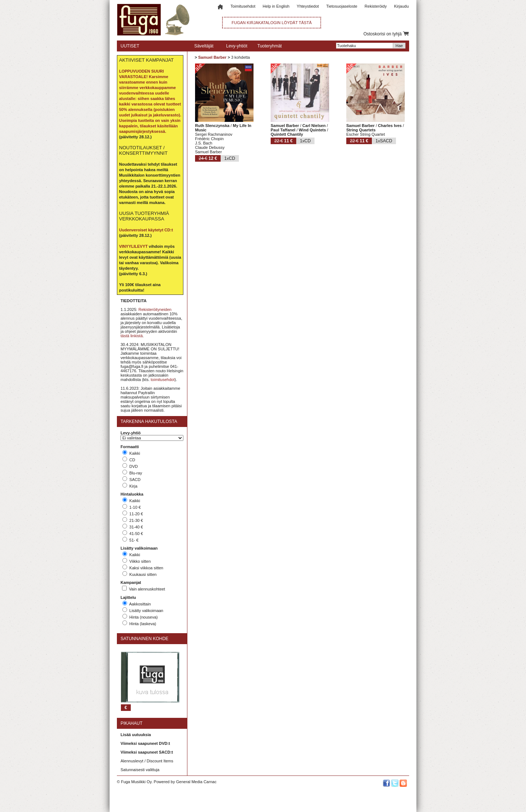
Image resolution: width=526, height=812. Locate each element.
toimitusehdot (163, 380)
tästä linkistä (132, 336)
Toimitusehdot (243, 6)
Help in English (276, 6)
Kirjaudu (401, 6)
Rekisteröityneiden (155, 309)
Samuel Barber (212, 57)
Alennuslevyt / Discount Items (147, 761)
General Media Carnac (196, 782)
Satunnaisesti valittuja (140, 770)
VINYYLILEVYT (133, 246)
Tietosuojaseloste (342, 6)
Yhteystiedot (308, 6)
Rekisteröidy (376, 6)
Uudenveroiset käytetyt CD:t (146, 230)
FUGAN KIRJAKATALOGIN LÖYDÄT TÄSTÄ (272, 23)
